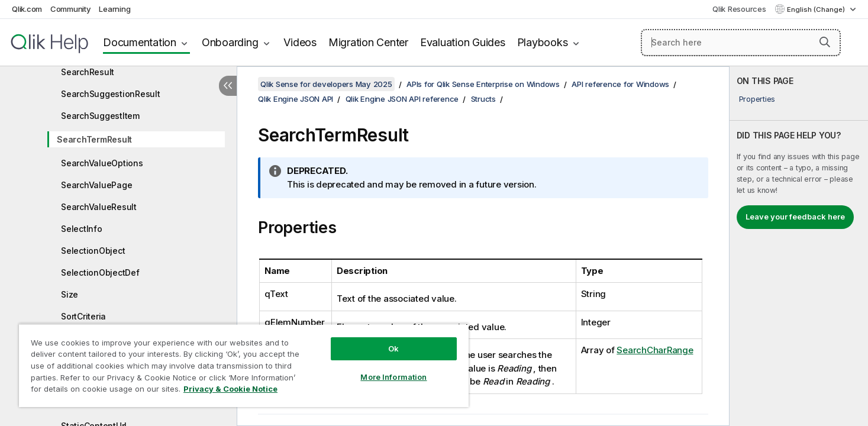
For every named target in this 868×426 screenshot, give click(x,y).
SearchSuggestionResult (111, 94)
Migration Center (368, 42)
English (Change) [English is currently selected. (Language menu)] (817, 9)
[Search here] (741, 43)
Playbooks (543, 42)
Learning (114, 9)
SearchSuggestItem (100, 116)
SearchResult (88, 72)
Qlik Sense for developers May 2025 (326, 84)
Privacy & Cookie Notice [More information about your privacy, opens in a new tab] (230, 389)
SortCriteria (83, 316)
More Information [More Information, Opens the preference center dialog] (393, 377)
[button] (825, 42)
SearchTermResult (94, 139)
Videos (300, 42)
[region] (244, 365)
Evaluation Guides (463, 42)
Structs (483, 99)
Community (71, 9)
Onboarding (230, 42)
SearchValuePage (96, 185)
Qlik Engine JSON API (296, 99)
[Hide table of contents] (228, 86)
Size (70, 294)
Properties (757, 99)
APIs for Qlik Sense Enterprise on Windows (483, 84)
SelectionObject (93, 251)
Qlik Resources (739, 9)
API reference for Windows (620, 84)
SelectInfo (82, 229)
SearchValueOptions (102, 163)
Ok (393, 348)
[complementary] (799, 246)
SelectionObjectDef (100, 272)
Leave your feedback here (795, 217)
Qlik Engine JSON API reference (402, 99)
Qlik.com (27, 9)
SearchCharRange (655, 350)
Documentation (140, 42)
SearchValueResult (99, 207)
